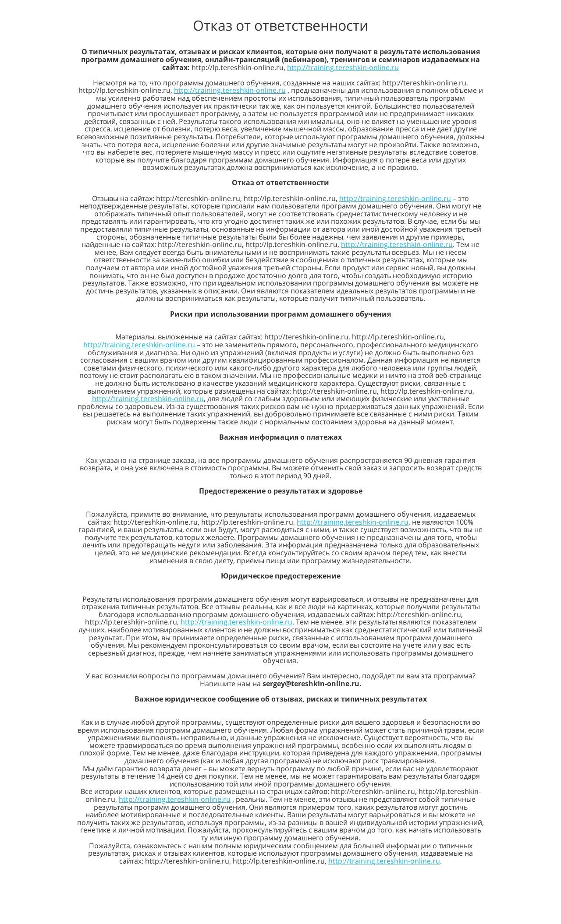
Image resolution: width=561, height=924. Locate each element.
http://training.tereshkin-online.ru (343, 67)
